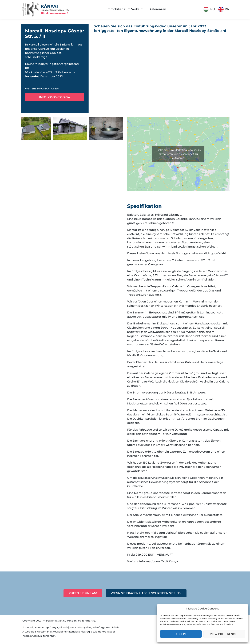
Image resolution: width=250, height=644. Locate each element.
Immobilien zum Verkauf (125, 9)
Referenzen (158, 9)
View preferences (224, 634)
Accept (181, 634)
